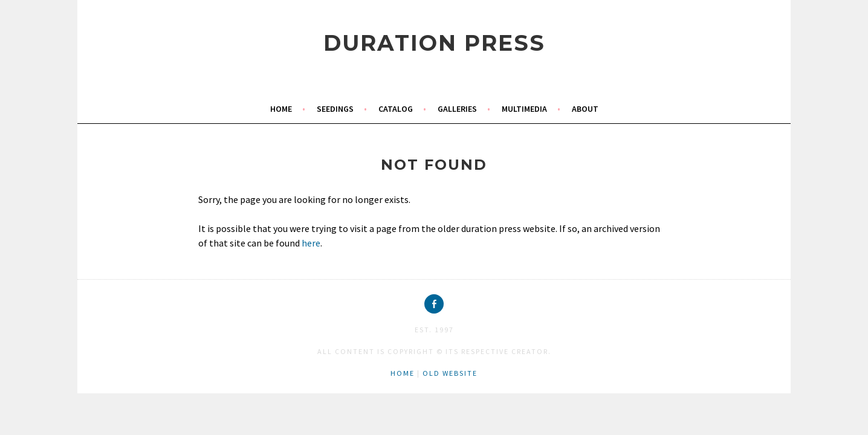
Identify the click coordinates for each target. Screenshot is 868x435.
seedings (335, 109)
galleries (457, 109)
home (281, 109)
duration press (434, 43)
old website (450, 373)
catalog (396, 109)
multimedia (524, 109)
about (585, 109)
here (311, 243)
